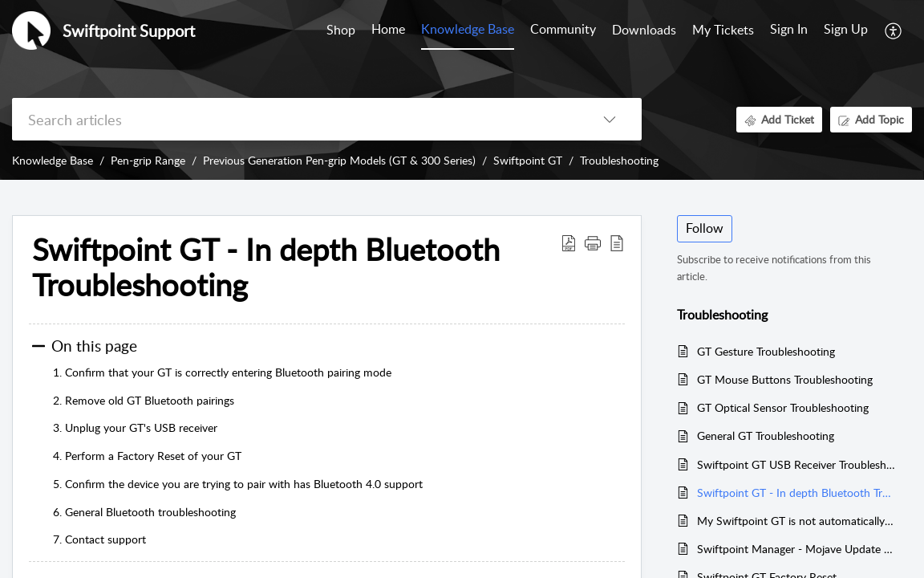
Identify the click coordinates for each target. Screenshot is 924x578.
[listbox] (610, 119)
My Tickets (723, 30)
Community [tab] (563, 29)
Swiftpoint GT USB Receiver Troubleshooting (796, 464)
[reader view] (617, 242)
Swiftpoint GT (528, 160)
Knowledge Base (53, 160)
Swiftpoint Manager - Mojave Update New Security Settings (796, 549)
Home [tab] (388, 29)
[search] (295, 119)
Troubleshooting (619, 160)
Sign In (789, 29)
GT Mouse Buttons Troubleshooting (785, 379)
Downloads (644, 30)
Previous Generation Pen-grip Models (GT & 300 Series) (339, 160)
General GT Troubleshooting (766, 436)
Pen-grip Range (148, 160)
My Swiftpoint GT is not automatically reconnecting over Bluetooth (796, 521)
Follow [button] (705, 228)
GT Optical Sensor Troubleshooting (783, 407)
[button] (593, 242)
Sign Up (846, 29)
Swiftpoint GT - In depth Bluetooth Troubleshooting (266, 267)
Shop (341, 30)
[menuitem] (789, 31)
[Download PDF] (569, 242)
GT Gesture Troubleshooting (766, 351)
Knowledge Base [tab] (468, 29)
